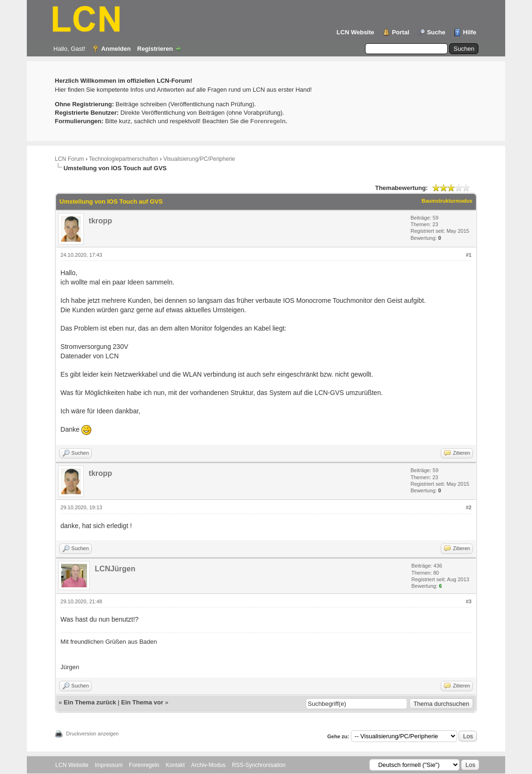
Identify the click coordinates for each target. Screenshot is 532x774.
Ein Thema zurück (90, 702)
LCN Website (356, 32)
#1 (468, 255)
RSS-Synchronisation (259, 765)
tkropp (101, 221)
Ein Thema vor (143, 702)
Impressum (108, 765)
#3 (468, 601)
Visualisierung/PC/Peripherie (199, 159)
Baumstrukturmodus (447, 201)
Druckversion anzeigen (93, 734)
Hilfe (469, 32)
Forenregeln (144, 765)
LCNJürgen (115, 569)
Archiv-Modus (208, 765)
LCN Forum (70, 159)
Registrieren (155, 49)
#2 (468, 507)
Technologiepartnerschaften (123, 159)
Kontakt (175, 765)
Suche (436, 32)
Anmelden (116, 49)
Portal (401, 32)
